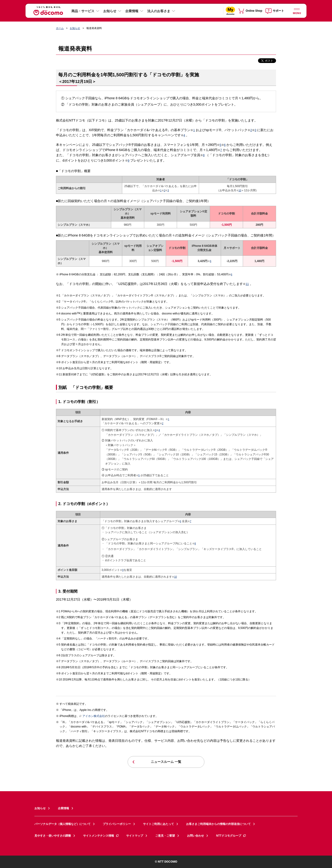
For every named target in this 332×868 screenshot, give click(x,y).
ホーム (60, 28)
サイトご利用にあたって (159, 824)
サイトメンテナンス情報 (101, 836)
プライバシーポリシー (117, 824)
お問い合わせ (196, 836)
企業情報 (132, 11)
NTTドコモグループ (231, 836)
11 (247, 284)
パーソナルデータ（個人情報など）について (63, 824)
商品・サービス (83, 11)
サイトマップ (135, 836)
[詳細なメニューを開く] (297, 11)
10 (240, 190)
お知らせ (110, 11)
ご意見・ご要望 (165, 836)
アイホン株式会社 (92, 716)
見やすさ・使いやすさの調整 (53, 836)
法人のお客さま (159, 11)
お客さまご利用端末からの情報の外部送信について (218, 824)
